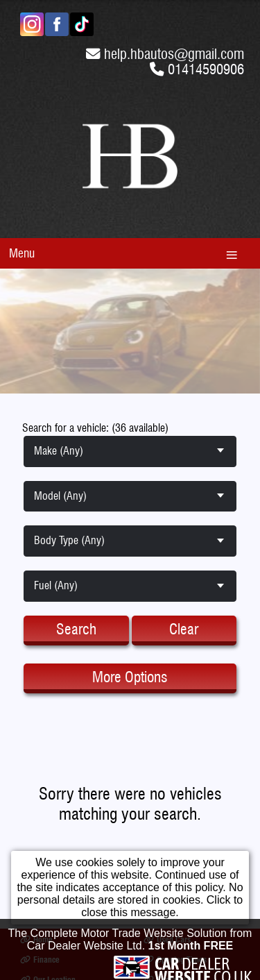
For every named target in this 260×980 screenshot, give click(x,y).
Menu (22, 253)
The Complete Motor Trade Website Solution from (130, 941)
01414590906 (206, 69)
